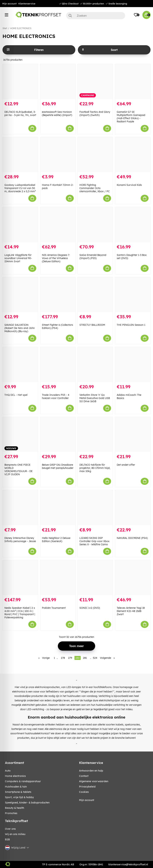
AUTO (8, 771)
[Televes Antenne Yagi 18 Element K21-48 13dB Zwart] (133, 578)
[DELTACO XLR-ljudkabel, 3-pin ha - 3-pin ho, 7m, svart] (20, 82)
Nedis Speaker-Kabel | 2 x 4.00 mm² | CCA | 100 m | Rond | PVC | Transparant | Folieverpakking (20, 613)
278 (63, 658)
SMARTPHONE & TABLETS (18, 792)
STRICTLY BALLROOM (92, 325)
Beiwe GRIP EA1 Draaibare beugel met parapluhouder (58, 466)
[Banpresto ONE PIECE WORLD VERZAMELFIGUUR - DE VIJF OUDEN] (20, 435)
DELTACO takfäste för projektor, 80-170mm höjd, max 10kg (95, 468)
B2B (7, 839)
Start (5, 28)
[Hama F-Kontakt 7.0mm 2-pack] (58, 155)
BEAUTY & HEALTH (15, 808)
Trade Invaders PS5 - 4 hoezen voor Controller (56, 396)
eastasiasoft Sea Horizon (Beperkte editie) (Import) (57, 113)
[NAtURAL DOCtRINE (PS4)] (133, 508)
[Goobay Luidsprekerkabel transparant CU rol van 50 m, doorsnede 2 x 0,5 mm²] (20, 155)
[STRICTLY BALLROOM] (95, 295)
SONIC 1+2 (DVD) (90, 608)
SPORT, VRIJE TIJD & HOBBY (19, 797)
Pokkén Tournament (54, 608)
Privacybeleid (87, 787)
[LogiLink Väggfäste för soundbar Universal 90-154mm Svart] (20, 225)
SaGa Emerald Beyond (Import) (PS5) (93, 257)
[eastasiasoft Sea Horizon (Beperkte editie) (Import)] (58, 82)
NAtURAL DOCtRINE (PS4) (132, 538)
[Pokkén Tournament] (58, 578)
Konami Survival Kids (129, 185)
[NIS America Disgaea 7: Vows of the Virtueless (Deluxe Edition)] (58, 225)
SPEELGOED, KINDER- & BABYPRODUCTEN (27, 803)
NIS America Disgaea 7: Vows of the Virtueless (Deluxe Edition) (56, 258)
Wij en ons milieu (15, 834)
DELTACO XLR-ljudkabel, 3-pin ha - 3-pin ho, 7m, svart (20, 113)
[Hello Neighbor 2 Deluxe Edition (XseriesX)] (58, 508)
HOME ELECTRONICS (21, 28)
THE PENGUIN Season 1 (131, 325)
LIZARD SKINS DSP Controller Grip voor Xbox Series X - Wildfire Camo (94, 541)
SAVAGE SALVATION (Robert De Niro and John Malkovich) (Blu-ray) (20, 328)
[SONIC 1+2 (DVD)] (95, 578)
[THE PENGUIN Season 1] (133, 295)
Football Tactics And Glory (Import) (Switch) (95, 113)
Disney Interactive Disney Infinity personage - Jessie (20, 540)
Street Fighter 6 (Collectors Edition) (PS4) (57, 326)
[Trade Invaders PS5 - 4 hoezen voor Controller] (58, 365)
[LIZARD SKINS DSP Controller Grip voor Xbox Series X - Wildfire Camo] (95, 508)
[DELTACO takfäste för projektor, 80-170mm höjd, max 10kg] (95, 435)
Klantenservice (27, 4)
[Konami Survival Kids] (133, 155)
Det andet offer (126, 465)
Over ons (10, 829)
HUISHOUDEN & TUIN (16, 787)
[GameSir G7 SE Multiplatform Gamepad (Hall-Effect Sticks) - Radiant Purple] (133, 82)
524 (95, 658)
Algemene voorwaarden (94, 781)
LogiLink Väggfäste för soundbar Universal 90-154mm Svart (18, 258)
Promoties (11, 813)
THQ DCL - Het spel (16, 395)
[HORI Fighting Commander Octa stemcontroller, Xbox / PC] (95, 155)
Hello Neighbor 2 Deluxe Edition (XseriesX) (56, 540)
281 (85, 658)
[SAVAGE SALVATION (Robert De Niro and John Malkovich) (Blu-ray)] (20, 295)
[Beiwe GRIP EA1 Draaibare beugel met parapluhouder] (58, 435)
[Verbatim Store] (95, 365)
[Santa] (133, 225)
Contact (84, 776)
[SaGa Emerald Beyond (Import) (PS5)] (95, 225)
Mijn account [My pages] (87, 800)
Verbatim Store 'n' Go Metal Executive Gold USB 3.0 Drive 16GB (95, 398)
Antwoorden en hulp (91, 771)
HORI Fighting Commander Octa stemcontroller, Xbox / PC (95, 188)
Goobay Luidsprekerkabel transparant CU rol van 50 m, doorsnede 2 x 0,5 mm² (20, 188)
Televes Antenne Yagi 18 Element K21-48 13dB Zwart (131, 611)
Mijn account (9, 4)
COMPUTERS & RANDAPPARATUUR (23, 781)
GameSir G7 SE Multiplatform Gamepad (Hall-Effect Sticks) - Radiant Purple (131, 117)
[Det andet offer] (133, 435)
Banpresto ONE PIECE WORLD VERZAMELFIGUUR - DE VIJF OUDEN (18, 470)
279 (70, 658)
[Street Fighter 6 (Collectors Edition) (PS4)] (58, 295)
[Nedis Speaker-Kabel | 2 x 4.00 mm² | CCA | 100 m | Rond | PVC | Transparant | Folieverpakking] (20, 578)
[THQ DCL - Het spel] (20, 365)
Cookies (84, 792)
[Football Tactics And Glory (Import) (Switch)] (95, 82)
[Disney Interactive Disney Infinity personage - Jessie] (20, 508)
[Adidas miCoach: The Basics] (133, 365)
